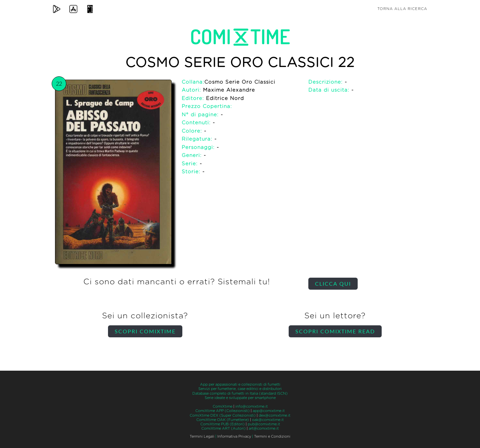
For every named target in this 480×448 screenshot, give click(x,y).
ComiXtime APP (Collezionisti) (222, 411)
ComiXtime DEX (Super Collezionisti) (223, 415)
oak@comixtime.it (268, 420)
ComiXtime (222, 406)
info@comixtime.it (251, 406)
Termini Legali (202, 436)
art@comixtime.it (264, 428)
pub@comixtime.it (264, 424)
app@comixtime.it (269, 411)
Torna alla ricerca (402, 9)
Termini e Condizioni (272, 436)
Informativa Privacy (234, 436)
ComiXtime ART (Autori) (223, 428)
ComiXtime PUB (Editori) (222, 424)
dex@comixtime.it (274, 415)
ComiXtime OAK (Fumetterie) (223, 420)
